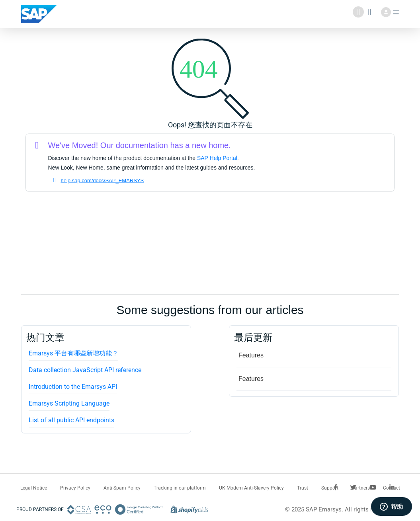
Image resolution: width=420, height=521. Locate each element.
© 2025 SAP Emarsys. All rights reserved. (340, 509)
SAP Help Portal (217, 158)
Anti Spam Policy (122, 488)
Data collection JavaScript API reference (85, 370)
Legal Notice (34, 488)
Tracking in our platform (180, 488)
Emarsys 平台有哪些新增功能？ (73, 353)
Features (251, 355)
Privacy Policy (75, 488)
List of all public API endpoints (71, 420)
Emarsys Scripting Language (69, 403)
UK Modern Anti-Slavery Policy (251, 488)
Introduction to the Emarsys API (73, 387)
